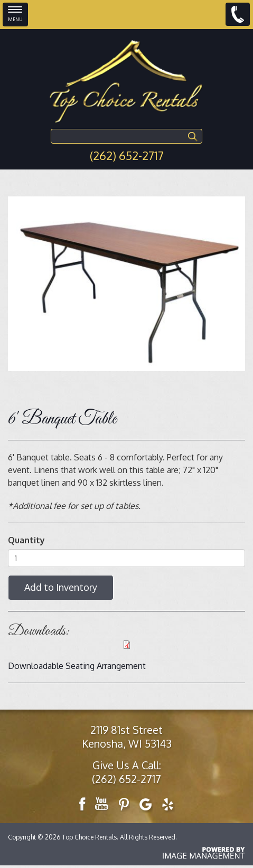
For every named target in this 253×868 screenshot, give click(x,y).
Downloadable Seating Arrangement (77, 666)
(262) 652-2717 (127, 155)
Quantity (26, 540)
